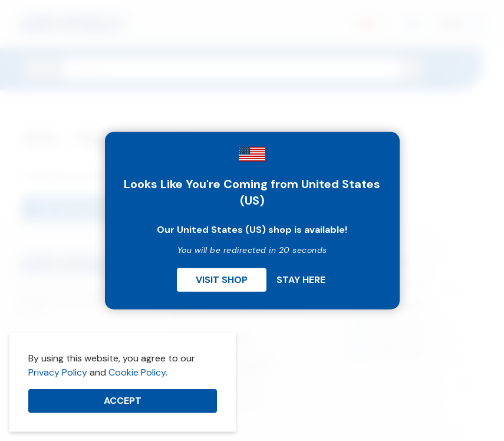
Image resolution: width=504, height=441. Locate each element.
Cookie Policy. (138, 372)
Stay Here (301, 279)
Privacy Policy (58, 372)
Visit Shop (222, 279)
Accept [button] (123, 401)
